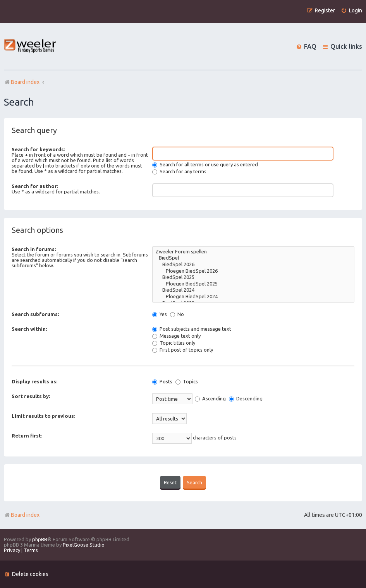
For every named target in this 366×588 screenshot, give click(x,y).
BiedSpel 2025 (253, 278)
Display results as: (34, 381)
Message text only (176, 336)
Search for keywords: (38, 149)
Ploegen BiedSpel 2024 (253, 297)
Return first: (27, 436)
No (177, 314)
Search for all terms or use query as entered (205, 164)
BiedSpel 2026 (253, 265)
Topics (187, 381)
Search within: (29, 329)
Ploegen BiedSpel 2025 (253, 284)
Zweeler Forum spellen (253, 252)
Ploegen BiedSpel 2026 (253, 271)
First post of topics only (183, 350)
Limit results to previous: (43, 416)
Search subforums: (35, 314)
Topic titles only (174, 343)
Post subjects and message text (192, 329)
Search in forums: (34, 249)
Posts (162, 381)
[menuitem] (351, 11)
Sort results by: (31, 396)
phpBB (40, 539)
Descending (246, 398)
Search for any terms (179, 171)
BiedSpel (253, 258)
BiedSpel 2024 (253, 290)
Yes (160, 314)
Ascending (210, 398)
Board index (22, 515)
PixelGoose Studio (84, 545)
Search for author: (35, 186)
